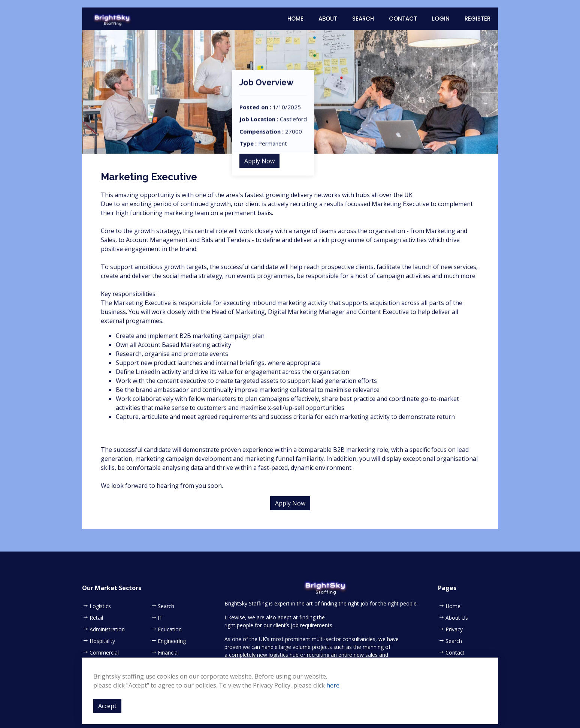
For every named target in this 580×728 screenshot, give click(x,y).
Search (363, 19)
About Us (457, 618)
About (328, 19)
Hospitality (102, 641)
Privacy (454, 629)
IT (160, 618)
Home (295, 19)
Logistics (100, 606)
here (333, 685)
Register (478, 19)
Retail (96, 618)
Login (441, 19)
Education (170, 629)
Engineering (172, 641)
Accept (107, 706)
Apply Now (259, 172)
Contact (403, 19)
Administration (107, 629)
